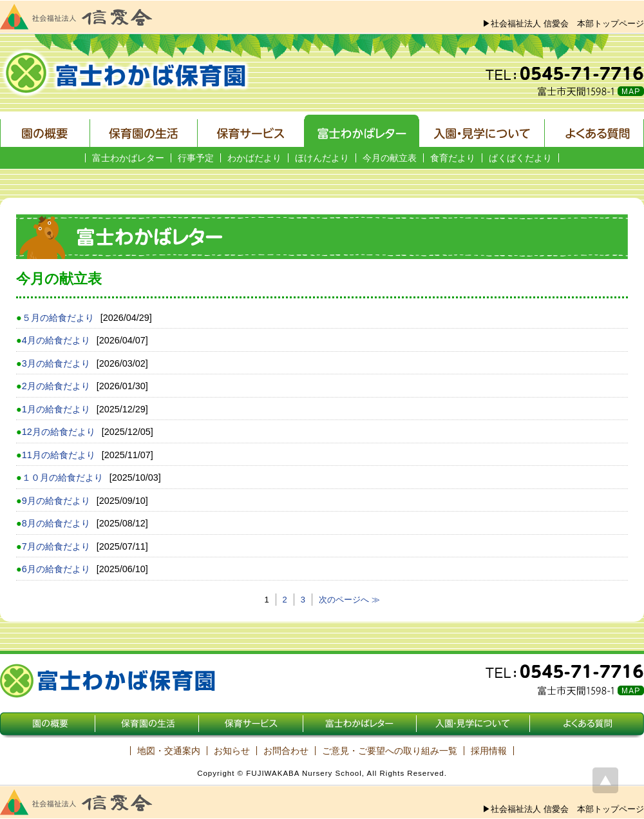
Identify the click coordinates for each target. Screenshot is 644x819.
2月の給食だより (56, 386)
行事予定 (196, 158)
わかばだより (254, 158)
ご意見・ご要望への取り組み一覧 (390, 751)
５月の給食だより (58, 318)
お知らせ (232, 751)
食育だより (453, 158)
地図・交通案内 (169, 751)
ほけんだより (322, 158)
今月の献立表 (390, 158)
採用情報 (489, 751)
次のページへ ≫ (349, 600)
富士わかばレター (128, 158)
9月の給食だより (56, 501)
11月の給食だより (59, 455)
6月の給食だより (56, 569)
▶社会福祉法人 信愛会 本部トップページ (563, 24)
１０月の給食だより (62, 477)
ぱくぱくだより (520, 158)
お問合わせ (286, 751)
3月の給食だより (56, 363)
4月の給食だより (56, 340)
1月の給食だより (56, 409)
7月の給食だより (56, 546)
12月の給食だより (59, 432)
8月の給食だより (56, 523)
